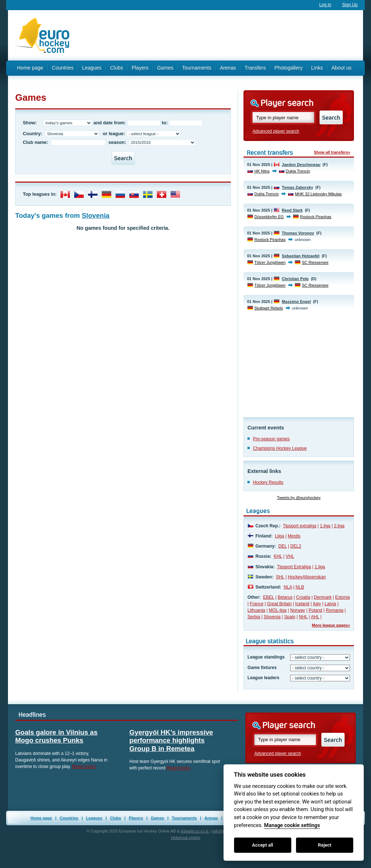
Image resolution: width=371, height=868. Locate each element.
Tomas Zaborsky (298, 187)
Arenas (228, 68)
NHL (303, 617)
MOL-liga (278, 610)
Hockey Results (268, 482)
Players (140, 68)
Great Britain (279, 604)
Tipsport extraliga (300, 526)
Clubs (117, 68)
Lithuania (256, 610)
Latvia (330, 604)
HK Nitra (262, 171)
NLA (288, 587)
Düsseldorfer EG (269, 217)
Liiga (280, 536)
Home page (30, 68)
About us (341, 68)
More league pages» (331, 625)
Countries (63, 68)
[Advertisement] (220, 36)
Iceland (302, 604)
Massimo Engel (296, 302)
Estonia (342, 597)
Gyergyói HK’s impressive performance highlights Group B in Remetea (171, 740)
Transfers (255, 68)
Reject (325, 845)
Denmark (323, 597)
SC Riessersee (315, 262)
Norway (298, 610)
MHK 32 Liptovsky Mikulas (318, 194)
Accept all (263, 845)
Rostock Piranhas (316, 217)
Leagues (92, 68)
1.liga (325, 526)
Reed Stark (292, 210)
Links (317, 68)
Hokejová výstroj (186, 838)
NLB (300, 587)
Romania (334, 610)
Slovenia (96, 215)
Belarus (285, 597)
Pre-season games (271, 439)
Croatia (303, 597)
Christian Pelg (295, 279)
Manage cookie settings (292, 825)
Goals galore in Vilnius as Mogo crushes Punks (56, 736)
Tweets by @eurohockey (299, 498)
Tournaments (197, 68)
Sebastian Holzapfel (301, 256)
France (257, 604)
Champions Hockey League (280, 448)
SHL (280, 577)
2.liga (339, 526)
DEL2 (296, 546)
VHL (290, 556)
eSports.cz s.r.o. (195, 831)
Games (165, 68)
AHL (315, 617)
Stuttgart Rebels (269, 308)
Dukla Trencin (298, 171)
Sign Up (350, 5)
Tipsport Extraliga (294, 567)
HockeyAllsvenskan (307, 577)
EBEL (268, 597)
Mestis (294, 536)
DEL (282, 546)
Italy (317, 604)
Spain (290, 617)
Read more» (84, 767)
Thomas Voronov (298, 233)
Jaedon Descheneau (301, 165)
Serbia (254, 617)
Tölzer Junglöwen (270, 262)
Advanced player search (276, 131)
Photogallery (288, 68)
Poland (316, 610)
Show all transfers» (332, 152)
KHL (278, 556)
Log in (325, 5)
